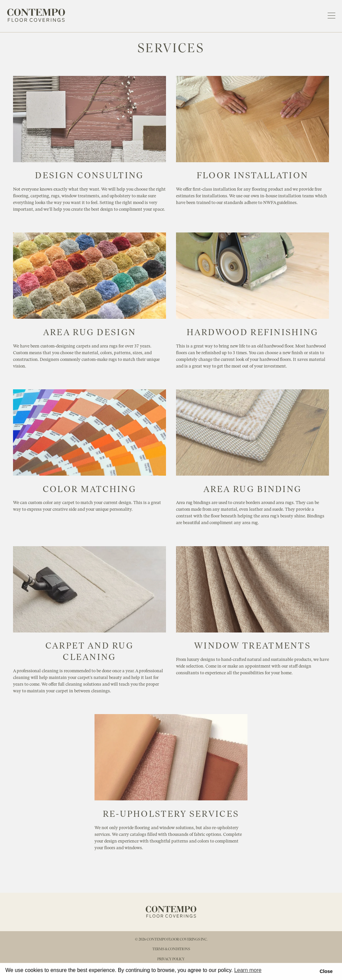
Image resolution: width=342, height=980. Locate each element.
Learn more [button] (248, 970)
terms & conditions (171, 949)
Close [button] (326, 971)
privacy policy (171, 959)
